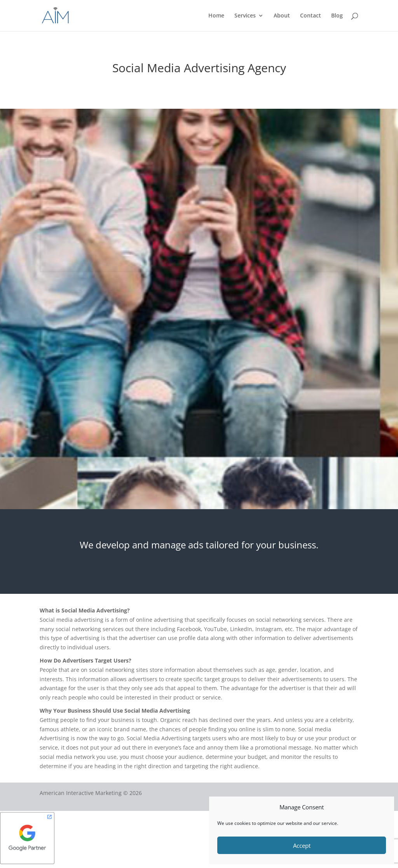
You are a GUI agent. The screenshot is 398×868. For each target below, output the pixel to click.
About (282, 16)
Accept (302, 845)
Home (216, 16)
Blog (337, 16)
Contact (311, 16)
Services (245, 16)
